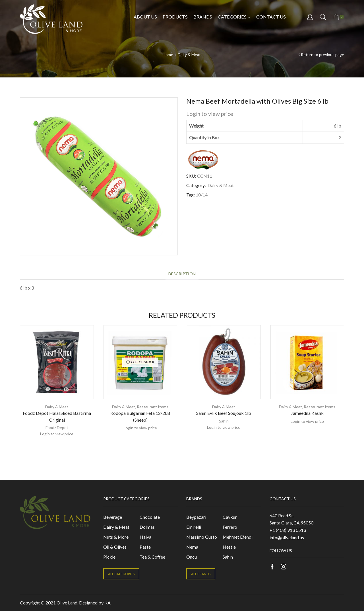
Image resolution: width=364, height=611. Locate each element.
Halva (145, 537)
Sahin (224, 421)
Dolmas (147, 527)
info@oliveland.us (287, 537)
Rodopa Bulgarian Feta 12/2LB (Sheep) (140, 416)
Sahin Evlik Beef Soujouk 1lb (224, 413)
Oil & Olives (115, 547)
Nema (192, 547)
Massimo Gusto (202, 537)
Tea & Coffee (152, 557)
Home (168, 55)
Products (175, 17)
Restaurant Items (153, 407)
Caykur (230, 517)
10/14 (202, 195)
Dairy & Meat (189, 55)
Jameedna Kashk (307, 413)
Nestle (229, 547)
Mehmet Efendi (238, 537)
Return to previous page (322, 55)
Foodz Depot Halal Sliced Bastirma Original (57, 416)
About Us (145, 17)
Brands (203, 17)
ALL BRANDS (201, 574)
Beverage (113, 517)
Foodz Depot (57, 428)
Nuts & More (116, 537)
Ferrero (230, 527)
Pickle (109, 557)
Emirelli (194, 527)
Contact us (271, 17)
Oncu (192, 557)
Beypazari (196, 517)
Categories (234, 17)
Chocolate (150, 517)
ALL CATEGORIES (121, 574)
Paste (145, 547)
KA (107, 603)
